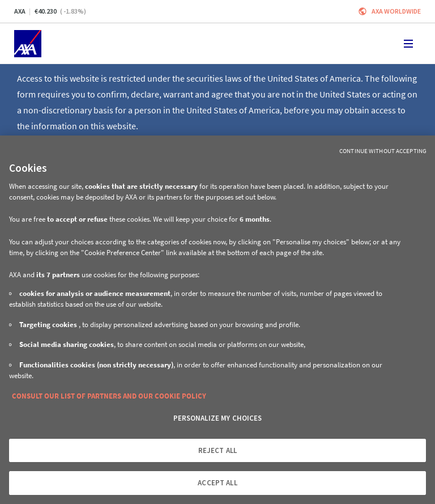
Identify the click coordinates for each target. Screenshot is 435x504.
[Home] (28, 44)
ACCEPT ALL (217, 483)
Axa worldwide (396, 11)
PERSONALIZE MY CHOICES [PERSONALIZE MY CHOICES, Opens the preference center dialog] (218, 418)
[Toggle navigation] (408, 44)
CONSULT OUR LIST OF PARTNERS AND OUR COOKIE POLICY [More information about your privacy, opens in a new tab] (109, 396)
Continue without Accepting (383, 151)
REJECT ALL (217, 450)
